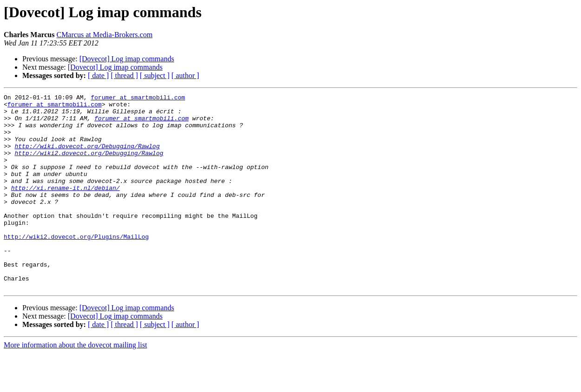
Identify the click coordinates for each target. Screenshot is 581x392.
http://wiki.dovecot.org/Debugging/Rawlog (87, 157)
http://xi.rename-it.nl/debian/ (66, 207)
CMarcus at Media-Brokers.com (104, 35)
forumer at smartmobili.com (138, 98)
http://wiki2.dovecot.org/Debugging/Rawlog (89, 165)
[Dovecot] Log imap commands (127, 59)
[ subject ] (155, 75)
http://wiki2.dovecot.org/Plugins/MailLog (76, 266)
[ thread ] (124, 75)
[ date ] (98, 75)
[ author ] (185, 75)
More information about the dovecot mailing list (75, 384)
